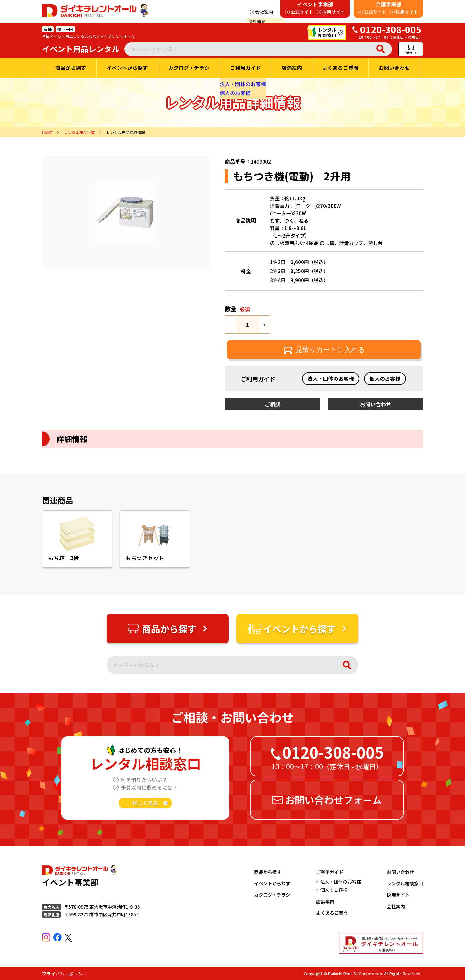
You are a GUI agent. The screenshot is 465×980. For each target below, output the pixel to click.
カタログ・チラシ (272, 895)
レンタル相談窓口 (405, 883)
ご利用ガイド (330, 872)
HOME (47, 132)
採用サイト (398, 895)
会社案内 (396, 906)
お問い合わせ (400, 872)
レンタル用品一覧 (79, 132)
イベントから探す (272, 883)
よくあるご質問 (332, 913)
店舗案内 (325, 901)
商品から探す (268, 872)
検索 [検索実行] (380, 49)
